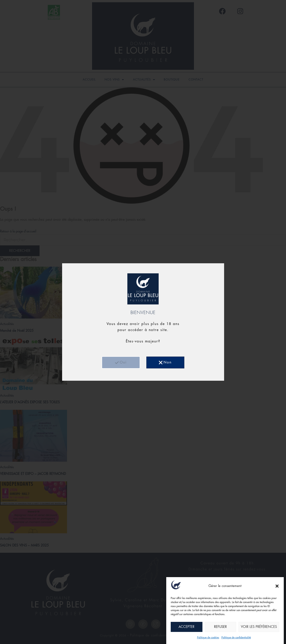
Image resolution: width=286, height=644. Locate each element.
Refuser (220, 627)
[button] (277, 587)
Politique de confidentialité (236, 638)
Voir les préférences (259, 627)
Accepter (186, 627)
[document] (143, 322)
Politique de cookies (208, 638)
